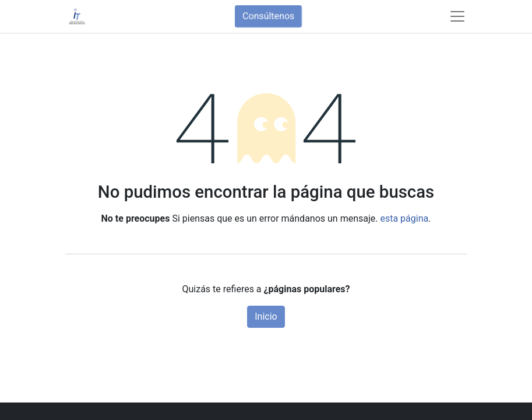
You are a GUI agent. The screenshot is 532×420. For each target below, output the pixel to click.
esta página (404, 218)
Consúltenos (268, 16)
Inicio (266, 316)
